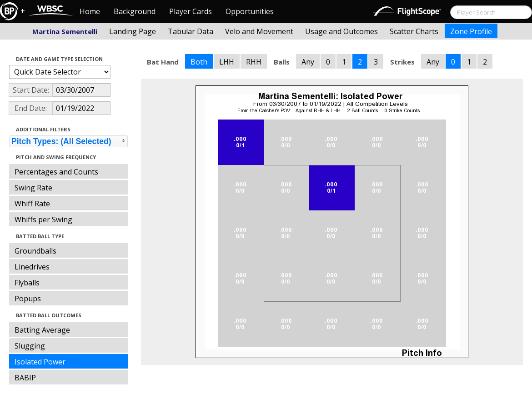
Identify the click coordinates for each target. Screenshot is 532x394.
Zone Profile (471, 31)
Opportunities (250, 11)
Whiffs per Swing (43, 219)
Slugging (30, 346)
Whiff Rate (32, 204)
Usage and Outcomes (341, 31)
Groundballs (35, 251)
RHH (254, 62)
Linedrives (32, 267)
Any (308, 62)
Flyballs (27, 283)
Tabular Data (191, 31)
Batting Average (42, 330)
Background (135, 11)
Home (90, 11)
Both (199, 62)
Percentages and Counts (56, 172)
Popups (28, 299)
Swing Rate (33, 188)
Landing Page (133, 31)
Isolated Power (40, 362)
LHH (227, 62)
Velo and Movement (259, 31)
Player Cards (191, 11)
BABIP (25, 378)
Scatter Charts (414, 31)
